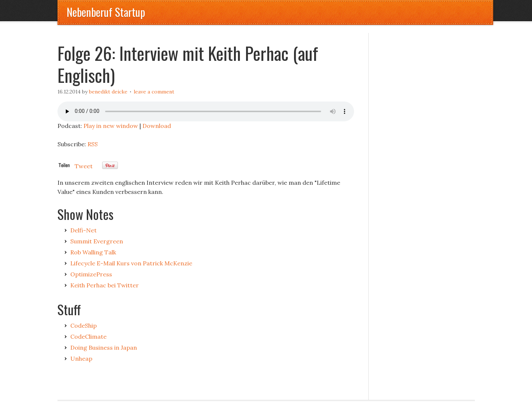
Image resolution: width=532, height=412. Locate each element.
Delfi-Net (83, 230)
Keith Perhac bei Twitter (105, 285)
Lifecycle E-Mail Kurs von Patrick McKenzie (131, 263)
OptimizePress (91, 274)
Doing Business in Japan (104, 347)
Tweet (84, 166)
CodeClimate (88, 336)
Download (157, 126)
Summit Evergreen (97, 241)
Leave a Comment (154, 92)
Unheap (81, 358)
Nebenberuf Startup (106, 12)
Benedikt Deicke (108, 92)
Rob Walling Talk (93, 252)
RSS (93, 144)
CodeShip (83, 325)
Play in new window (111, 126)
